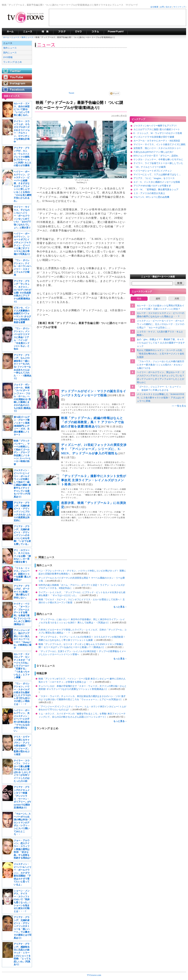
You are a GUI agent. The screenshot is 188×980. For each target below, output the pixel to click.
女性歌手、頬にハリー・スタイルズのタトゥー (157, 148)
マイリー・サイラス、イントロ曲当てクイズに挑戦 (159, 144)
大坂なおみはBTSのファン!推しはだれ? (153, 152)
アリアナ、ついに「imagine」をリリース (154, 178)
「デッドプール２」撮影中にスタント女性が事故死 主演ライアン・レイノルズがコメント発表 (94, 480)
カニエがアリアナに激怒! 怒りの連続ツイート (157, 129)
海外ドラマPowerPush (116, 32)
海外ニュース (28, 37)
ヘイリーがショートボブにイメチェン (153, 171)
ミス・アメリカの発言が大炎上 (149, 193)
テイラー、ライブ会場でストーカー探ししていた (158, 163)
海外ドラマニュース (27, 32)
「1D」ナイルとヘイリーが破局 (150, 167)
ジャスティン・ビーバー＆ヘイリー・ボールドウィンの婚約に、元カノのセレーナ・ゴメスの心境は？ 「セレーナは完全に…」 (161, 324)
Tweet (71, 93)
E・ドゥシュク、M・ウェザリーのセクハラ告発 (158, 133)
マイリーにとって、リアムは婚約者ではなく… (157, 174)
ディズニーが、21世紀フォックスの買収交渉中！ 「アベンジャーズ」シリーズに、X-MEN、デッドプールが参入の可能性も (94, 449)
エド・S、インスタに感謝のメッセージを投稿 (157, 182)
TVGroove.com (94, 975)
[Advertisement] (117, 17)
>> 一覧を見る (179, 406)
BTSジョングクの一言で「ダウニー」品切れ (156, 156)
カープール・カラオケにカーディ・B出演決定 (157, 141)
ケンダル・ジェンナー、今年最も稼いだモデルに (158, 159)
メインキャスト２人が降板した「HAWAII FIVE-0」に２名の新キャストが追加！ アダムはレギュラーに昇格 (161, 398)
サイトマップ (179, 7)
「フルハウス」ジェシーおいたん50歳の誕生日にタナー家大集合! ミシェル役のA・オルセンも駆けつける (161, 365)
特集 (45, 32)
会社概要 (154, 7)
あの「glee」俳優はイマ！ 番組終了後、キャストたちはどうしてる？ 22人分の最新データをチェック (161, 343)
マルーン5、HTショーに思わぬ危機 (151, 197)
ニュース (15, 37)
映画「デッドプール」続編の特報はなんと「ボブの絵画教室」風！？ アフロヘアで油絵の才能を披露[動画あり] (93, 422)
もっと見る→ (120, 607)
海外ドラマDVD (78, 32)
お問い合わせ (166, 7)
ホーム (6, 37)
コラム (95, 32)
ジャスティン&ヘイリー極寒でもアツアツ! (155, 126)
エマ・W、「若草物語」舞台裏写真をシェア (156, 190)
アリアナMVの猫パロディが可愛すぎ (152, 186)
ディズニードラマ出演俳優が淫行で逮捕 (154, 137)
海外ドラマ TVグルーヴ (10, 32)
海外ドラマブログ (62, 32)
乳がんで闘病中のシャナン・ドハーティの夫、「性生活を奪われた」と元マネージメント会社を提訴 (161, 354)
